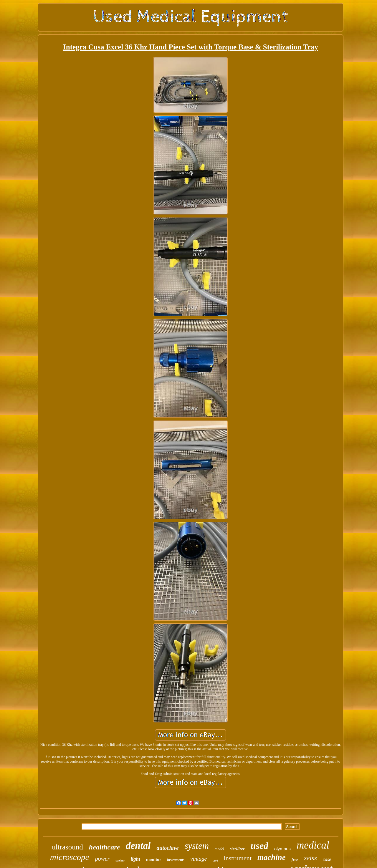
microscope (70, 857)
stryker (120, 860)
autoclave (167, 848)
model (219, 849)
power (102, 859)
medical (313, 845)
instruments (176, 860)
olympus (282, 849)
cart (215, 860)
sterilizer (237, 849)
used (259, 846)
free (295, 860)
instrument (238, 858)
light (135, 859)
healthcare (104, 847)
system (197, 846)
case (327, 859)
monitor (154, 859)
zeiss (310, 858)
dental (138, 846)
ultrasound (67, 847)
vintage (199, 859)
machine (272, 857)
